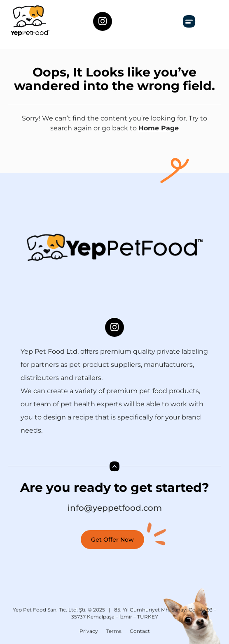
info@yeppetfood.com (115, 508)
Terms (114, 631)
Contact (140, 631)
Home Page (159, 128)
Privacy (89, 631)
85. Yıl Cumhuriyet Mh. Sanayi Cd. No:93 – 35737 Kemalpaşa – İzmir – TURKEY (144, 613)
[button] (189, 21)
